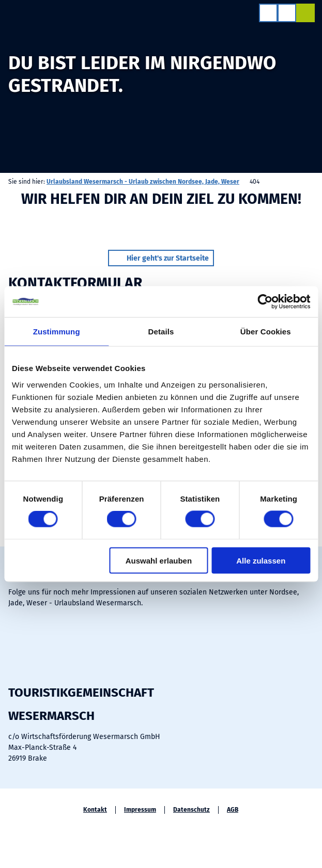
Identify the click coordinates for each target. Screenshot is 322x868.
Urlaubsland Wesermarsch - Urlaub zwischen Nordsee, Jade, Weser (143, 182)
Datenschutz (191, 810)
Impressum (140, 810)
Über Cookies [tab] (266, 332)
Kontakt (95, 810)
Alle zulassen (261, 560)
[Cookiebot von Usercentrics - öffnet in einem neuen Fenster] (265, 302)
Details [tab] (161, 332)
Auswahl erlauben (159, 560)
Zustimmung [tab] (57, 332)
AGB (233, 810)
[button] (161, 258)
